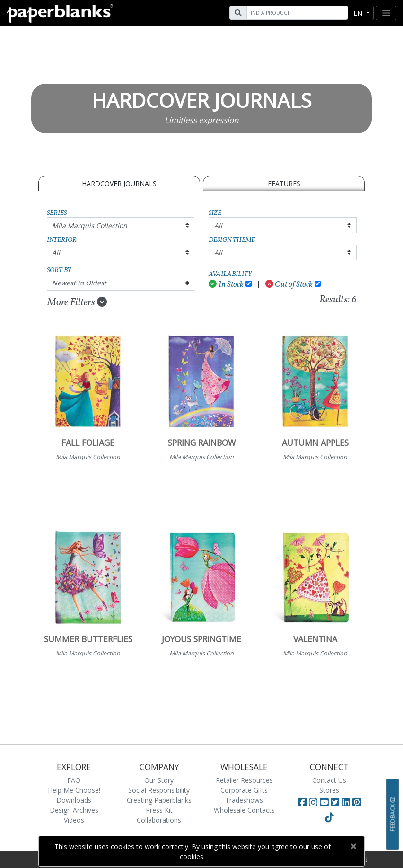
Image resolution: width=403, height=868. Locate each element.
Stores (329, 790)
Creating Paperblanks (159, 800)
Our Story (159, 780)
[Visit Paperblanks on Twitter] (336, 802)
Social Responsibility (159, 790)
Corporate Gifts (244, 790)
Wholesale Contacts (244, 810)
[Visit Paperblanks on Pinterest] (357, 802)
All (218, 226)
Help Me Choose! (74, 790)
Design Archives (74, 810)
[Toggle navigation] (386, 13)
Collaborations (159, 820)
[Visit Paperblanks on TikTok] (329, 817)
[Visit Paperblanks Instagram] (313, 802)
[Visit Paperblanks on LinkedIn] (347, 802)
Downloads (74, 800)
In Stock (226, 285)
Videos (74, 820)
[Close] (353, 846)
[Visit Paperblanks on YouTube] (325, 802)
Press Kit (159, 810)
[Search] (296, 13)
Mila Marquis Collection (90, 226)
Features (284, 183)
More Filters (77, 302)
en (359, 13)
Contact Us (329, 780)
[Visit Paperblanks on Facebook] (302, 802)
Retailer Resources (244, 780)
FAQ (74, 780)
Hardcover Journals (119, 183)
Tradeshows (244, 800)
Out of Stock (289, 285)
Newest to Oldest (79, 283)
